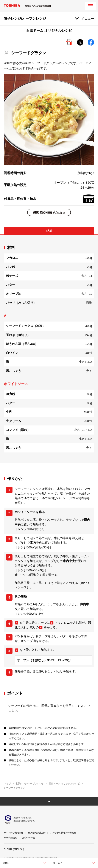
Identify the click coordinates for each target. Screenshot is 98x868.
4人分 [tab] (49, 231)
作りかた (58, 863)
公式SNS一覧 (28, 838)
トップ (7, 784)
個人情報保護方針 (37, 833)
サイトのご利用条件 (14, 833)
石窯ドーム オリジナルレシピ (64, 784)
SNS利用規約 (10, 838)
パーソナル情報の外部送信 (63, 833)
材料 (6, 863)
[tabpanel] (49, 349)
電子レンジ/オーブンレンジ (30, 784)
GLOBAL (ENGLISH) (14, 849)
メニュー (88, 18)
